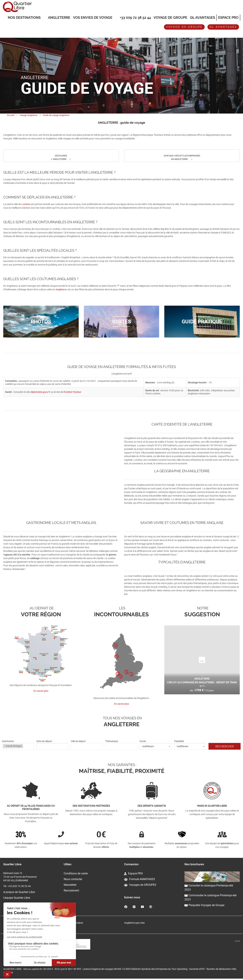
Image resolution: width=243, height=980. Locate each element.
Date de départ (52, 745)
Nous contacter (73, 879)
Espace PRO (133, 873)
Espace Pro (228, 18)
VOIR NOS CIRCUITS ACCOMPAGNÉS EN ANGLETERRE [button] (182, 157)
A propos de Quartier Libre (19, 892)
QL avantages (223, 27)
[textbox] (87, 746)
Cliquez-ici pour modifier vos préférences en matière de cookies (37, 959)
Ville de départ (87, 745)
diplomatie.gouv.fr (40, 392)
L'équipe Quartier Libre (17, 898)
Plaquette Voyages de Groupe (204, 905)
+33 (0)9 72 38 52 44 (135, 18)
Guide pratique (202, 322)
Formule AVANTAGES (140, 879)
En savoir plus (41, 691)
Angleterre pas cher (134, 923)
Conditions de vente (76, 873)
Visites (121, 322)
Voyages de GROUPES (140, 885)
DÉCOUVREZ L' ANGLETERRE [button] (61, 157)
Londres (26, 204)
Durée (156, 745)
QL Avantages (203, 18)
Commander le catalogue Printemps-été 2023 (210, 897)
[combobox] (18, 747)
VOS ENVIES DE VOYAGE (93, 18)
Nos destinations (24, 18)
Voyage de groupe (170, 18)
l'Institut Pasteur (72, 392)
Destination (18, 745)
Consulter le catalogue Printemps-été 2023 (209, 888)
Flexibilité (190, 745)
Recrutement (71, 890)
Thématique (121, 745)
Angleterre (59, 18)
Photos (41, 322)
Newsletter (70, 885)
